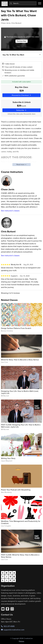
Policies (21, 641)
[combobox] (23, 3)
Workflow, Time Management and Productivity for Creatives (21, 522)
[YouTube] (3, 609)
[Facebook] (7, 609)
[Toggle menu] (40, 3)
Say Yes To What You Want (13, 55)
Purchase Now (21, 41)
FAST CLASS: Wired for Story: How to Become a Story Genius (20, 556)
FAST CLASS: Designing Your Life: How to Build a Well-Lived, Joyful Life (21, 426)
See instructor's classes (10, 211)
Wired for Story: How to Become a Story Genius (20, 360)
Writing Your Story (8, 458)
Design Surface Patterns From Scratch (16, 328)
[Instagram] (12, 609)
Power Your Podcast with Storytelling (16, 490)
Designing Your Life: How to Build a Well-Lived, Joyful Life (20, 392)
